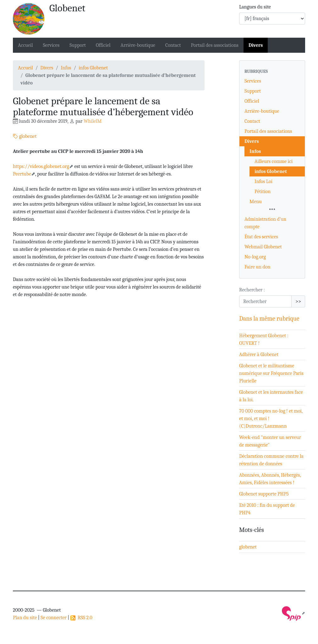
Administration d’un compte (265, 223)
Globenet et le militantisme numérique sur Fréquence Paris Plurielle (271, 373)
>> (298, 301)
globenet (25, 136)
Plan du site (25, 618)
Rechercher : (252, 290)
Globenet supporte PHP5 (264, 494)
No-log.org (255, 257)
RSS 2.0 (81, 618)
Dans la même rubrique (269, 319)
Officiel (103, 45)
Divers (256, 45)
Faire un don (257, 267)
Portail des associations (215, 45)
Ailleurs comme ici (274, 161)
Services (51, 45)
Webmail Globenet (263, 247)
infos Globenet (93, 68)
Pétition (263, 192)
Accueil (25, 45)
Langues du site (255, 7)
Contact (173, 45)
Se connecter (53, 618)
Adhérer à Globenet (259, 354)
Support (78, 45)
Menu (256, 202)
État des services (261, 237)
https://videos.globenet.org (41, 166)
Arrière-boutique (138, 45)
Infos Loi (263, 181)
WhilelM (93, 121)
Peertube (22, 174)
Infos (66, 68)
